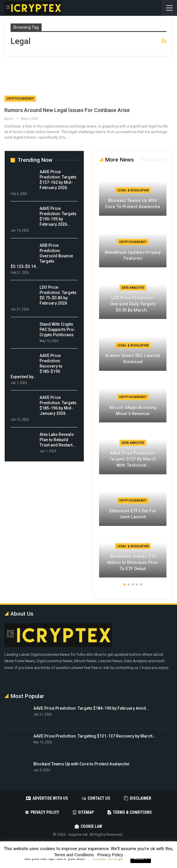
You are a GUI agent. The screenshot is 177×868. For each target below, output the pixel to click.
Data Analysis (133, 288)
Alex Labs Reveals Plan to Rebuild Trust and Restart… (57, 440)
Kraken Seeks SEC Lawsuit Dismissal (133, 359)
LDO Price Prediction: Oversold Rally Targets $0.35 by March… (133, 304)
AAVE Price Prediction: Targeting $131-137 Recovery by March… (95, 736)
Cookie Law (88, 826)
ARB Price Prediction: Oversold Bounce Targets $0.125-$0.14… (42, 256)
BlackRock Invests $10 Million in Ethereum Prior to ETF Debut (133, 562)
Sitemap (83, 812)
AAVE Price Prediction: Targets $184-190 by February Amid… (91, 708)
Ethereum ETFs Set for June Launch (133, 514)
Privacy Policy (42, 812)
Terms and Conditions (74, 855)
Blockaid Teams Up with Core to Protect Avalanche (133, 204)
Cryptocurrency (20, 99)
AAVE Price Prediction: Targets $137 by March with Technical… (133, 459)
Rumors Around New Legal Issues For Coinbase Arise (67, 110)
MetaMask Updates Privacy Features (133, 255)
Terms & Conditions (130, 812)
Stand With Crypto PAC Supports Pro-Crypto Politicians (57, 329)
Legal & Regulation (133, 190)
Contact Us (96, 798)
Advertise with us (47, 798)
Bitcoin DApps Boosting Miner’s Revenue (133, 411)
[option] (133, 377)
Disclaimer (138, 798)
